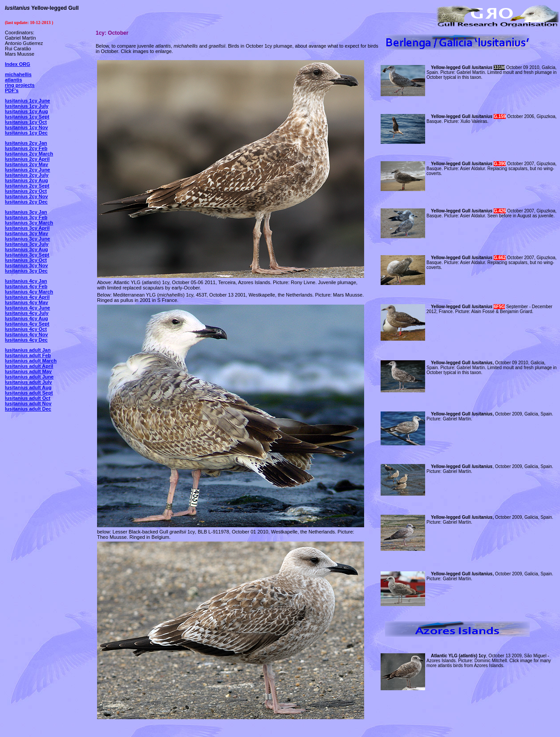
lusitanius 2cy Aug (26, 180)
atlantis (14, 80)
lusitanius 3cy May (26, 233)
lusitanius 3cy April (27, 228)
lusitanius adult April (29, 366)
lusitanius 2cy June (27, 170)
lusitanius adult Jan (28, 350)
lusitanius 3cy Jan (26, 212)
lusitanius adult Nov (28, 403)
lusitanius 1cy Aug (26, 111)
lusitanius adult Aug (28, 387)
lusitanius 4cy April (27, 297)
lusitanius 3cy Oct (26, 260)
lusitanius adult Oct (28, 398)
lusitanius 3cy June (27, 239)
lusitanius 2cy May (26, 164)
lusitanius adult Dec (28, 409)
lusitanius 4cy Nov (26, 334)
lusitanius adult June (29, 377)
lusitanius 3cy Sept (27, 255)
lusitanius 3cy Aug (26, 249)
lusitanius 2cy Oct (26, 191)
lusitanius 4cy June (27, 308)
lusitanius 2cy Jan (26, 143)
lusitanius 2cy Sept (27, 186)
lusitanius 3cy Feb (26, 217)
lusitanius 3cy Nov (26, 265)
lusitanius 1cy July (27, 106)
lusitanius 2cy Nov (26, 196)
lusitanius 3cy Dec (26, 271)
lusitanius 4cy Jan (26, 281)
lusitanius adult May (28, 371)
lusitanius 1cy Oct (26, 122)
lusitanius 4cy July (27, 313)
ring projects (20, 85)
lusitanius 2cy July (27, 175)
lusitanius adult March (31, 361)
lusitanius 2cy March (29, 154)
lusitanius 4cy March (29, 292)
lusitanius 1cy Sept (27, 117)
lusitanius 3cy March (29, 223)
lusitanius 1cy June (27, 101)
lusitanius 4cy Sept (27, 324)
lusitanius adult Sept (29, 393)
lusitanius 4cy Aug (26, 318)
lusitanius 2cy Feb (26, 148)
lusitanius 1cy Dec (26, 133)
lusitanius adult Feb (28, 355)
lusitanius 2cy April (27, 159)
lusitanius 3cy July (27, 244)
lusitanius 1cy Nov (26, 127)
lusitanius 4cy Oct (26, 329)
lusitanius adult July (28, 382)
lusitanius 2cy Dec (26, 202)
